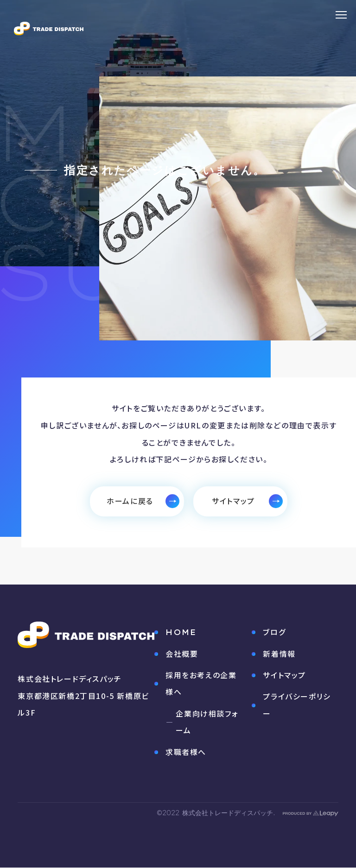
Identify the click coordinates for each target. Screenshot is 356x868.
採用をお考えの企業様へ (201, 684)
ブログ (274, 632)
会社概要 (182, 654)
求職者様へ (186, 753)
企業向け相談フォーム (207, 723)
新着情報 (279, 654)
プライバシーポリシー (293, 705)
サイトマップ (284, 675)
